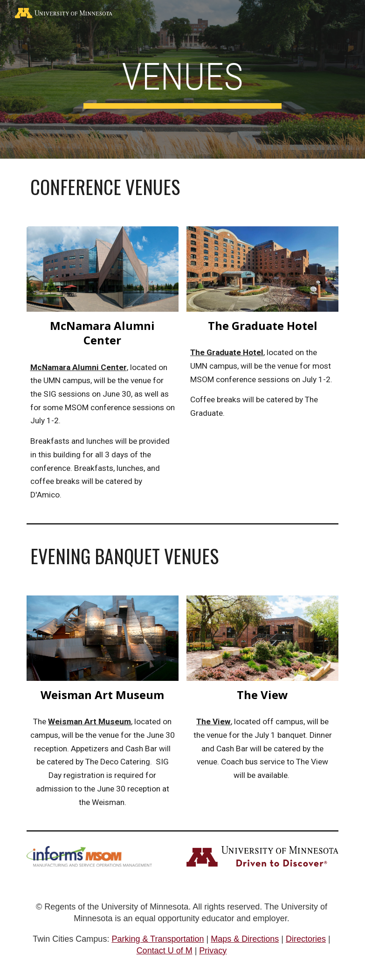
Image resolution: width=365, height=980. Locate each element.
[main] (182, 80)
